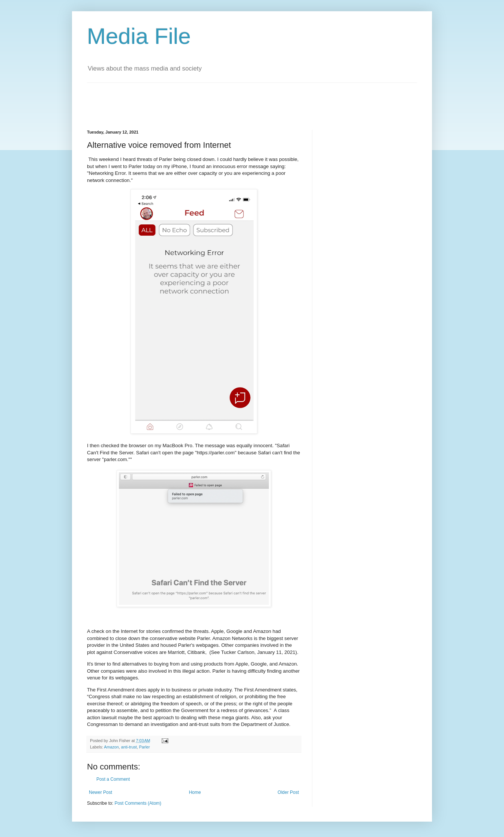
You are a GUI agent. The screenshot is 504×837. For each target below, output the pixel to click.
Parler (145, 747)
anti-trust (129, 747)
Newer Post (100, 792)
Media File (139, 36)
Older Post (288, 792)
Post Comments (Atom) (138, 803)
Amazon (111, 747)
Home (195, 792)
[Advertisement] (223, 100)
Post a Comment (113, 779)
